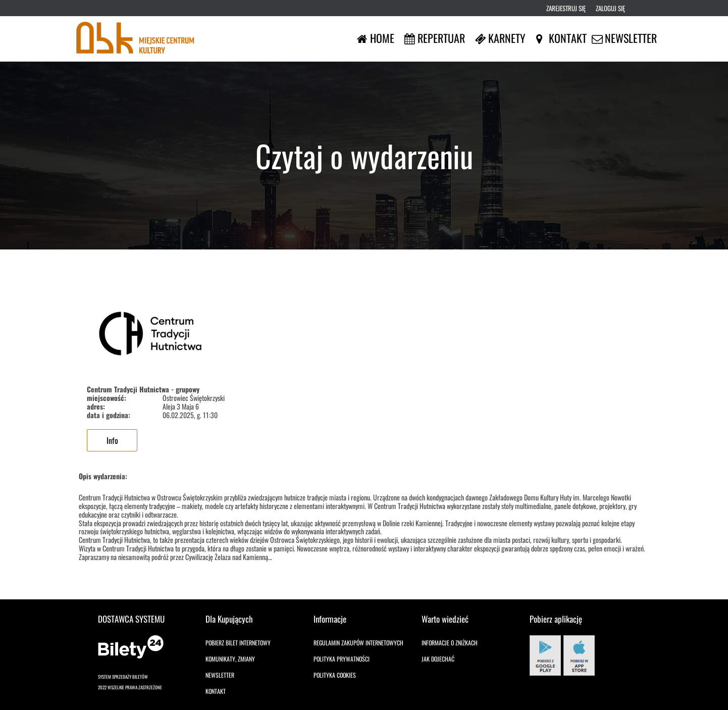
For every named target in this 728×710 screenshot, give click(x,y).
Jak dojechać (438, 659)
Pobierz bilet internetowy (238, 643)
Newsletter (220, 675)
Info (112, 440)
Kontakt (216, 691)
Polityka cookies (335, 675)
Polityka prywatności (342, 659)
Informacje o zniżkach (450, 643)
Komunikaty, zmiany (230, 659)
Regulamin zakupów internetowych (358, 643)
